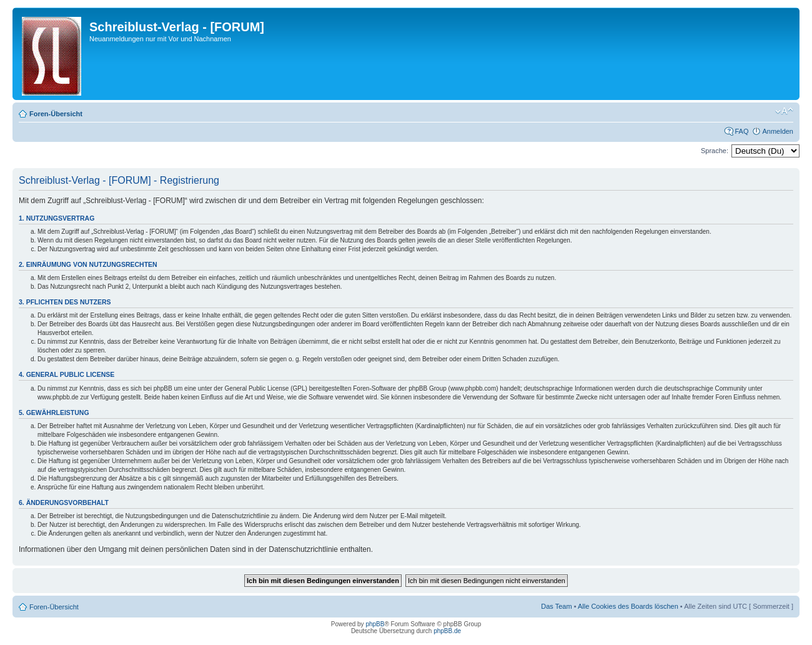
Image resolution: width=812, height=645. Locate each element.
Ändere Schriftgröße (784, 111)
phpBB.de (447, 631)
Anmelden (778, 131)
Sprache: (715, 151)
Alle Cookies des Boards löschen (628, 606)
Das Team (556, 606)
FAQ (741, 131)
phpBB (375, 624)
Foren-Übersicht (56, 114)
